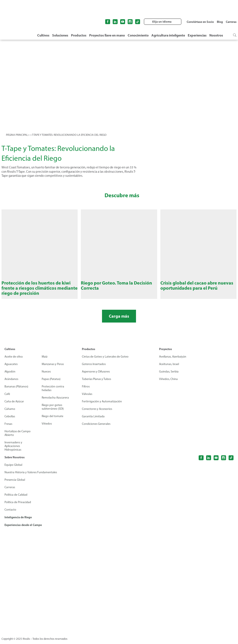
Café (7, 398)
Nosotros (216, 35)
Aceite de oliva (14, 360)
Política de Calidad (16, 498)
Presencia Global (15, 483)
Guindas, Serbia (169, 375)
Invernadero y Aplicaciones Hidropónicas (13, 450)
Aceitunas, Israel (169, 368)
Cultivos (43, 35)
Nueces (46, 375)
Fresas (9, 427)
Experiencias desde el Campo (23, 529)
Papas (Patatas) (51, 383)
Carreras (231, 22)
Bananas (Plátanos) (17, 390)
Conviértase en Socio (200, 22)
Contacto (10, 513)
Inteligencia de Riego (18, 521)
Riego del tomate (53, 420)
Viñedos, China (169, 383)
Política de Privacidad (18, 506)
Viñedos (47, 427)
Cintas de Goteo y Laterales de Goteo (105, 360)
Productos (79, 35)
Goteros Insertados (94, 368)
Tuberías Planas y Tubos (97, 383)
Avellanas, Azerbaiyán (173, 360)
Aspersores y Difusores (96, 375)
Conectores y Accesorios (97, 413)
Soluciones (60, 35)
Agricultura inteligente (168, 35)
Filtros (86, 390)
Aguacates (11, 368)
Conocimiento (138, 35)
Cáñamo (10, 413)
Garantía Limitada (93, 420)
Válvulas (87, 398)
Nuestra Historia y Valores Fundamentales (31, 476)
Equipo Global (13, 468)
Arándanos (12, 383)
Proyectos (166, 353)
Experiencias (197, 35)
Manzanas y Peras (53, 368)
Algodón (10, 375)
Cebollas (10, 420)
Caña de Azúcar (14, 405)
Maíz (45, 360)
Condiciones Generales (96, 427)
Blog (220, 22)
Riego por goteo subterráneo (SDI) (53, 410)
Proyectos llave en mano (107, 35)
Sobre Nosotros (15, 461)
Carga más (119, 320)
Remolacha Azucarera (55, 401)
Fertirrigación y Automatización (102, 405)
